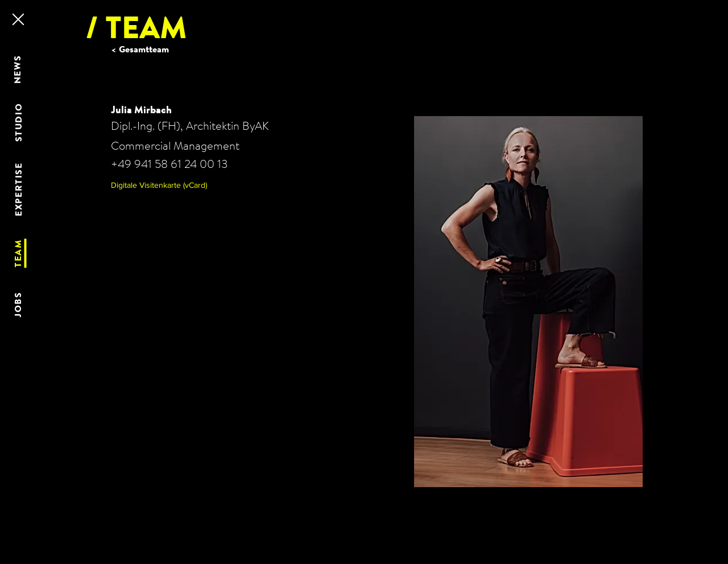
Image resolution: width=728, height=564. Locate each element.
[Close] (17, 19)
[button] (169, 185)
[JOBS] (19, 305)
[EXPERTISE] (19, 190)
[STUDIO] (19, 123)
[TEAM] (19, 254)
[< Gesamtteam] (147, 49)
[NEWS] (18, 69)
